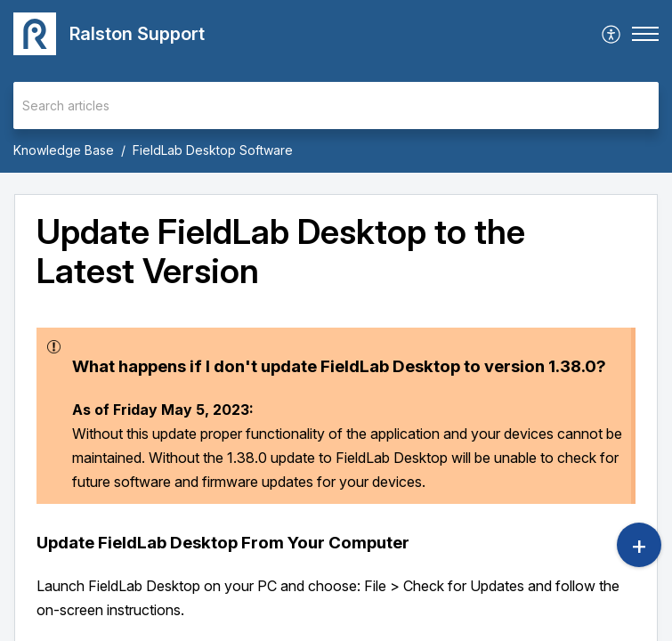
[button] (612, 34)
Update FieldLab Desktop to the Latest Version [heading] (281, 252)
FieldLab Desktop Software (213, 150)
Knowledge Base (64, 150)
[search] (336, 105)
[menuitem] (612, 34)
